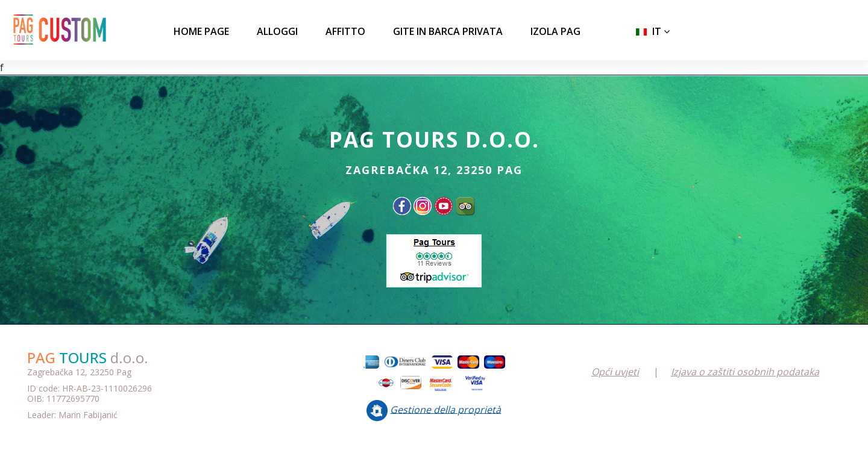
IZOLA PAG (555, 31)
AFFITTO (345, 31)
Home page (201, 31)
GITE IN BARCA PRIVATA (448, 31)
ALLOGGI (277, 31)
